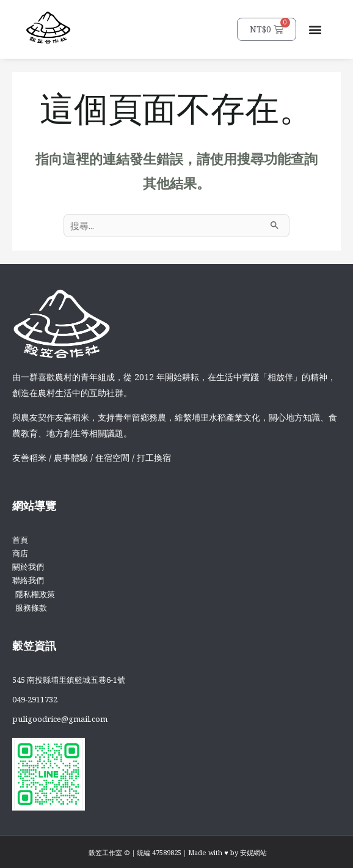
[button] (315, 29)
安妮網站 (253, 852)
